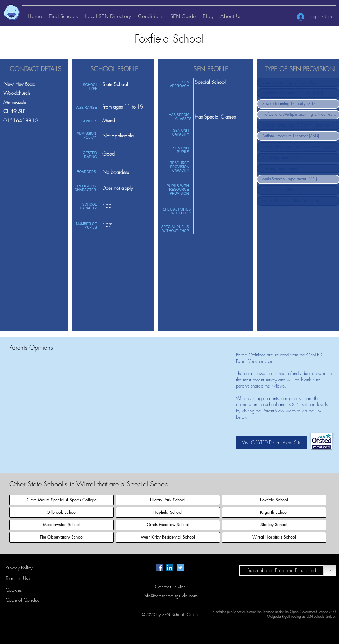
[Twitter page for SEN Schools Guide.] (180, 568)
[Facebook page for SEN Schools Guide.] (159, 568)
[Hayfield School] (168, 512)
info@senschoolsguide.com (171, 595)
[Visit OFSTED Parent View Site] (272, 442)
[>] (330, 570)
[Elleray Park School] (168, 500)
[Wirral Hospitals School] (274, 537)
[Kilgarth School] (274, 512)
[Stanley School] (274, 525)
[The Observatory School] (62, 537)
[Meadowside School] (62, 525)
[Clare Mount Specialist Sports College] (62, 500)
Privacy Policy (19, 567)
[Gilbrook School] (62, 512)
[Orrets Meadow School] (168, 525)
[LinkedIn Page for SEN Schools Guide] (170, 568)
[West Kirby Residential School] (168, 537)
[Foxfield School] (274, 500)
